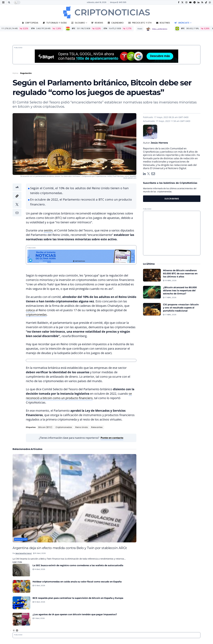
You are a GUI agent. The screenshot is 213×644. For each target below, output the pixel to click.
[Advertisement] (172, 233)
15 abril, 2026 (39, 553)
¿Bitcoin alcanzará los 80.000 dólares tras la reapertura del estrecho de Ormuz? (180, 290)
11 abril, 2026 (39, 618)
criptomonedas (36, 315)
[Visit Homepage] (106, 12)
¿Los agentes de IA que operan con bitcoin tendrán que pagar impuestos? (75, 614)
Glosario (78, 23)
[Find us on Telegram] (195, 2)
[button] (17, 200)
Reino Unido (82, 427)
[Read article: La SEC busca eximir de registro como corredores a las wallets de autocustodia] (21, 570)
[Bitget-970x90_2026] (106, 56)
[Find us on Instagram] (186, 2)
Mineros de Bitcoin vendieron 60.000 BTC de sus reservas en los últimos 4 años (180, 273)
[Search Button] (9, 2)
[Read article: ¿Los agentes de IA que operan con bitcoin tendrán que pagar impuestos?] (21, 619)
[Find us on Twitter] (182, 2)
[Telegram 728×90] (81, 256)
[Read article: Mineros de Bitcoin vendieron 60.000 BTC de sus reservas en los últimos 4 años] (152, 275)
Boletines (163, 23)
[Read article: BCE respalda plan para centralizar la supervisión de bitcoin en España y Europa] (21, 603)
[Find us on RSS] (202, 2)
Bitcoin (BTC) (45, 427)
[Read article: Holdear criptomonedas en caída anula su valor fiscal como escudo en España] (21, 586)
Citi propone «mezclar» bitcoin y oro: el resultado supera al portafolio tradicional (181, 308)
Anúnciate (182, 23)
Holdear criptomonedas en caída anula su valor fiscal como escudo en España (77, 582)
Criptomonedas (64, 427)
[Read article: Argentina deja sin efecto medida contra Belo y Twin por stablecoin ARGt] (74, 498)
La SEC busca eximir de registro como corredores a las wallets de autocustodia (78, 565)
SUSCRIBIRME (172, 199)
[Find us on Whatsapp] (210, 2)
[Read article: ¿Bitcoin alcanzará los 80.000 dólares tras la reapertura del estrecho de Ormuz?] (152, 292)
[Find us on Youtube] (190, 2)
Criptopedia (30, 23)
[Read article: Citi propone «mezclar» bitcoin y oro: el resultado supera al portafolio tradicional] (152, 309)
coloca (30, 310)
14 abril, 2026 (39, 569)
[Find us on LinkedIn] (199, 2)
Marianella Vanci (24, 553)
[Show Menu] (3, 2)
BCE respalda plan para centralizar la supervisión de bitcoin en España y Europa (78, 598)
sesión (48, 230)
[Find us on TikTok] (206, 3)
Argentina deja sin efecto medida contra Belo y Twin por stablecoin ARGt (70, 548)
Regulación (26, 73)
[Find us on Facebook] (179, 2)
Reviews (97, 23)
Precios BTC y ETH (140, 23)
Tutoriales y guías (55, 23)
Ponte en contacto (112, 438)
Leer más (17, 562)
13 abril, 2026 (39, 586)
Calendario (116, 23)
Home (15, 73)
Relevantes (97, 427)
